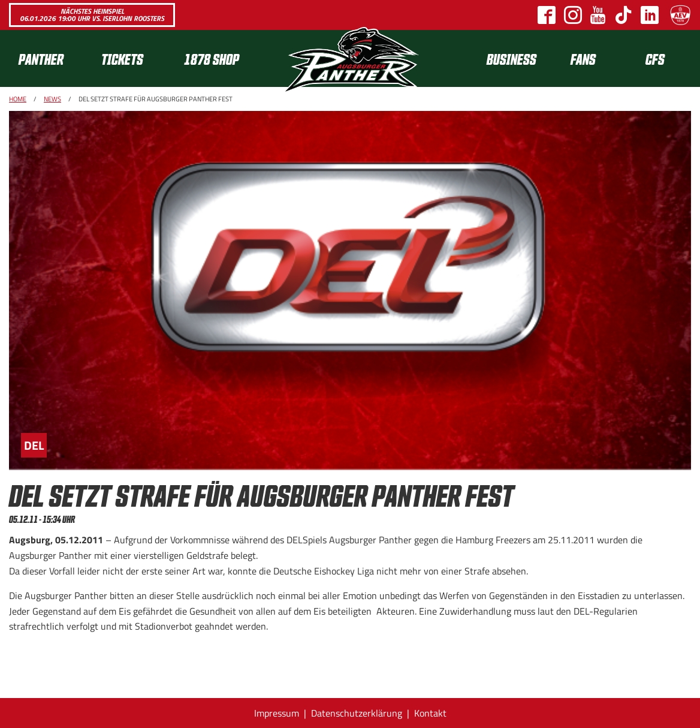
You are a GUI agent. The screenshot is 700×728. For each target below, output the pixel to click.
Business (512, 58)
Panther (41, 58)
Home (18, 99)
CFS (655, 58)
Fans (583, 58)
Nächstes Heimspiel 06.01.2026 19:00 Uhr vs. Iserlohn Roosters (92, 15)
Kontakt (430, 713)
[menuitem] (50, 58)
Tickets (122, 58)
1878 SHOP (212, 58)
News (52, 99)
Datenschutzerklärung (357, 713)
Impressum (277, 713)
